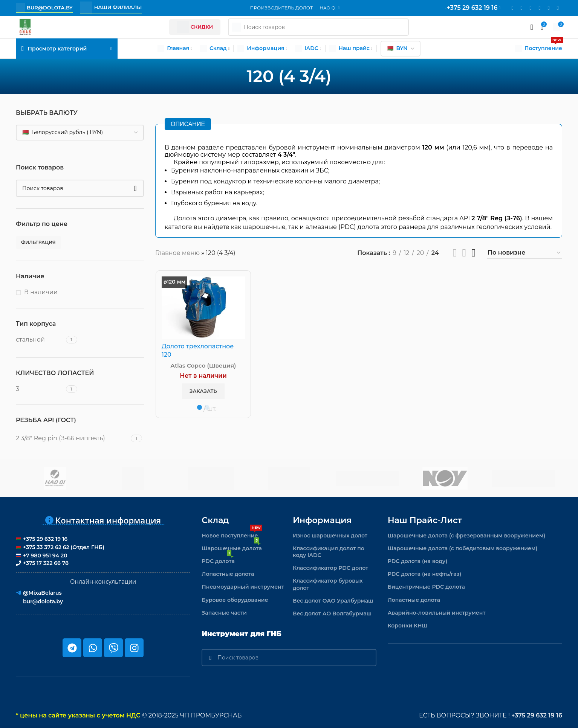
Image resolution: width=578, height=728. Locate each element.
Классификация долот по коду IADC (329, 552)
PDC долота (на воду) (417, 561)
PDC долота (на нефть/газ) (425, 574)
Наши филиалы (111, 8)
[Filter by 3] (40, 389)
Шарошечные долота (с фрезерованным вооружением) (467, 536)
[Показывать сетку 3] (464, 253)
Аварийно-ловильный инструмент (437, 613)
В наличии (41, 292)
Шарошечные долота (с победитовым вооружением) (463, 548)
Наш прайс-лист (425, 520)
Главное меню (177, 253)
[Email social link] (512, 8)
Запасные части (224, 613)
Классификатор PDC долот (330, 568)
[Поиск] (80, 188)
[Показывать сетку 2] (455, 253)
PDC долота (218, 560)
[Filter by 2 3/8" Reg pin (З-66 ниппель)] (72, 438)
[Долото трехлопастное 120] (203, 308)
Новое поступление (232, 534)
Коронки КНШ (408, 626)
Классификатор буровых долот (328, 584)
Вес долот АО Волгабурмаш (332, 614)
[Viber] (558, 8)
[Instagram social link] (521, 8)
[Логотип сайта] (25, 27)
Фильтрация (38, 242)
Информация (322, 520)
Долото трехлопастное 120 (198, 350)
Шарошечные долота (232, 547)
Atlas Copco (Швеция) (203, 366)
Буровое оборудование (235, 600)
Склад (215, 520)
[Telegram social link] (549, 8)
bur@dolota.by (44, 8)
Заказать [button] (203, 391)
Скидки (195, 27)
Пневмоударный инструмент (243, 587)
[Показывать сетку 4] (473, 253)
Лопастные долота (228, 574)
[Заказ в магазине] (524, 253)
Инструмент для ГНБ (241, 634)
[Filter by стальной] (40, 340)
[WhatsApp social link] (531, 8)
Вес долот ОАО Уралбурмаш (333, 601)
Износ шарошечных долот (330, 536)
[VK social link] (540, 8)
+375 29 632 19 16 (537, 715)
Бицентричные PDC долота (426, 587)
